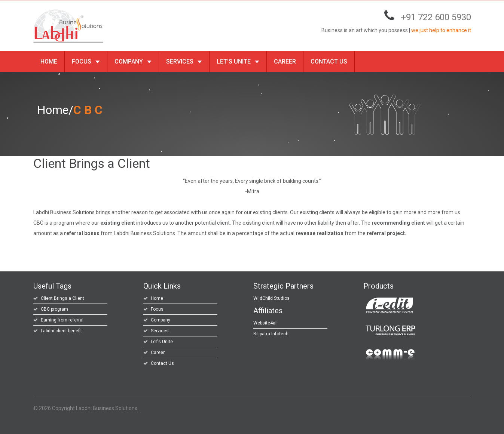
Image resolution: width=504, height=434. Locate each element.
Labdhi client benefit (61, 331)
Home (49, 61)
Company (133, 61)
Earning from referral (62, 320)
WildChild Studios (271, 298)
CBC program (54, 309)
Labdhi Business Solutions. (107, 408)
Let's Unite (238, 61)
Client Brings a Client (62, 298)
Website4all (265, 323)
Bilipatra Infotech (271, 334)
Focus (86, 61)
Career (285, 61)
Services (184, 61)
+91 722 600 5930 (436, 17)
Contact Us (329, 61)
